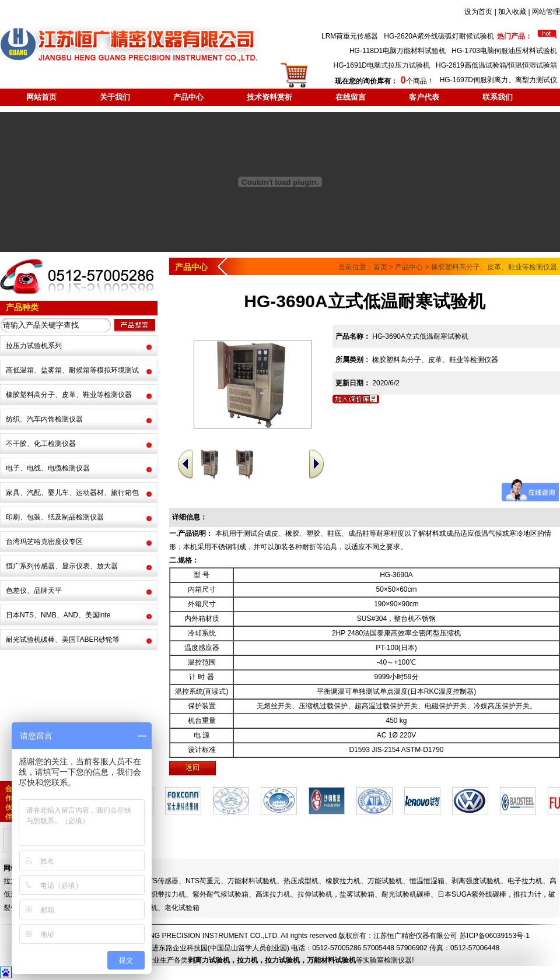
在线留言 (351, 97)
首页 (380, 267)
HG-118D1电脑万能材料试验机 (398, 51)
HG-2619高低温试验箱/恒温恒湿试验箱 (496, 65)
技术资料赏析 (269, 97)
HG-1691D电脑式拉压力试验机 (382, 65)
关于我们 (115, 97)
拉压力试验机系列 (34, 346)
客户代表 (424, 97)
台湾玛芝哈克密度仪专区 (44, 542)
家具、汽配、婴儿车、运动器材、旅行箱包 (72, 493)
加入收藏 (512, 12)
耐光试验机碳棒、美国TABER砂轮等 (63, 640)
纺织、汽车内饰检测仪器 (44, 419)
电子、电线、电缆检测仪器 (48, 468)
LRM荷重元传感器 (350, 36)
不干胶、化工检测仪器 (41, 444)
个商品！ (384, 81)
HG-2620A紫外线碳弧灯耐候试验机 (439, 36)
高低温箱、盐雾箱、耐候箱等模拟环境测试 (72, 370)
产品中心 (188, 97)
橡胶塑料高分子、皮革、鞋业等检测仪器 (69, 395)
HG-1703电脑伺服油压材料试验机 (504, 51)
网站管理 (546, 12)
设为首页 (478, 12)
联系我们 (498, 97)
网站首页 (41, 97)
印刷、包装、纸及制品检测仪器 (55, 517)
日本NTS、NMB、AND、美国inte (58, 615)
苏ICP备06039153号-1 (495, 936)
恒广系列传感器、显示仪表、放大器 (62, 566)
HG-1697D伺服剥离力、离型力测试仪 (498, 80)
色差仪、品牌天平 (34, 591)
